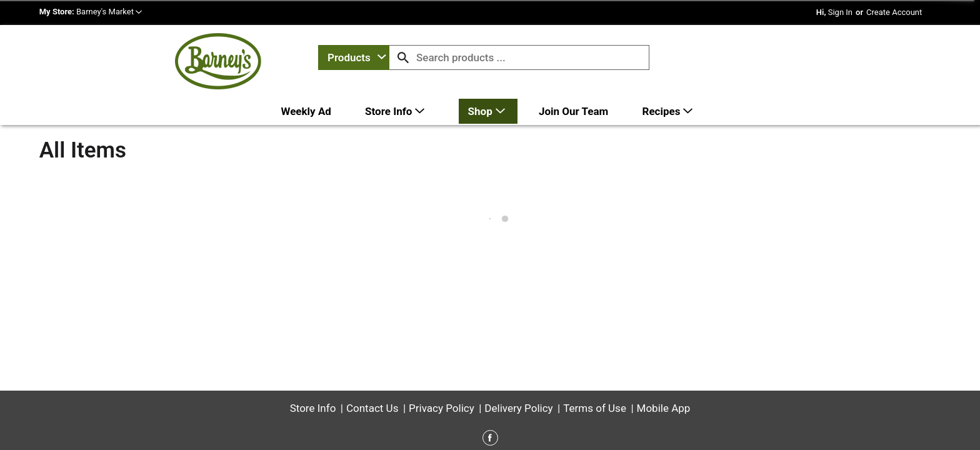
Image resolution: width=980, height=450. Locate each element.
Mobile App (664, 364)
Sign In (840, 12)
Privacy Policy (442, 364)
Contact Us (372, 364)
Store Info (313, 364)
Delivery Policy (518, 364)
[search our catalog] (403, 57)
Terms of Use (595, 364)
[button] (109, 12)
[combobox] (354, 57)
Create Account (894, 12)
